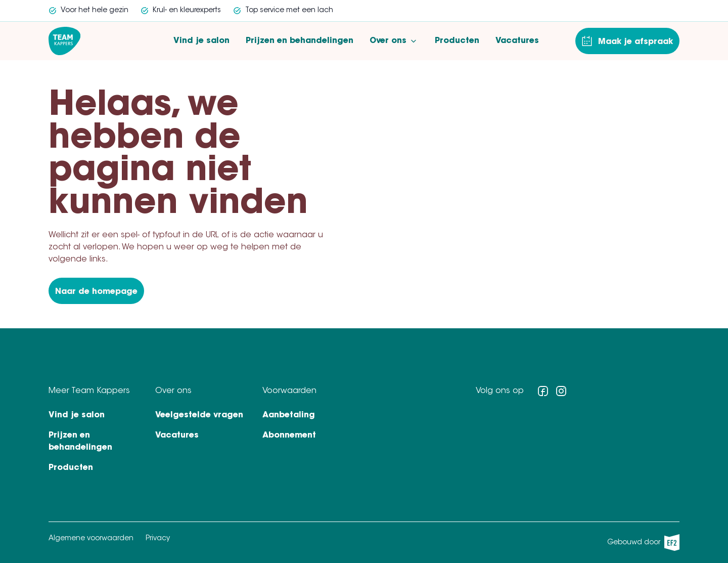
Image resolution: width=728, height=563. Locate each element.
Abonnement (289, 436)
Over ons (394, 41)
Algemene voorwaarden (91, 539)
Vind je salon (201, 41)
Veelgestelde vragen (199, 415)
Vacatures (517, 41)
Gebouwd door (643, 543)
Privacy (158, 539)
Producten (457, 41)
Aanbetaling (289, 415)
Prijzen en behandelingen (300, 41)
